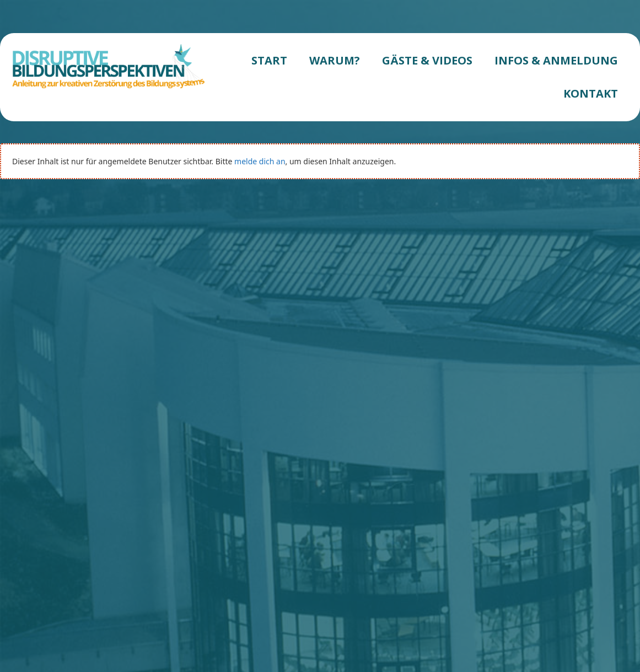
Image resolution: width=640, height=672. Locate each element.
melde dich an (260, 161)
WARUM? (335, 60)
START (269, 60)
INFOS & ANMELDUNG (556, 60)
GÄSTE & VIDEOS (427, 60)
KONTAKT (591, 93)
